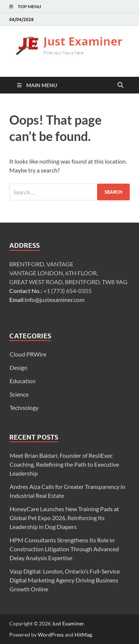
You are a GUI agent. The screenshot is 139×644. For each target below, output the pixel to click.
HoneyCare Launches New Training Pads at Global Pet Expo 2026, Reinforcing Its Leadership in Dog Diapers (64, 518)
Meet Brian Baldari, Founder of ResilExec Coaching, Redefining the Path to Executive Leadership (64, 464)
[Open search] (120, 85)
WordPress (51, 635)
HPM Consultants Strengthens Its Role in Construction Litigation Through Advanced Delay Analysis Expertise (64, 549)
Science (19, 394)
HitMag (83, 635)
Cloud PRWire (28, 354)
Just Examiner (68, 623)
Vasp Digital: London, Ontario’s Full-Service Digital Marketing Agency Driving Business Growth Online (65, 580)
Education (23, 381)
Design (19, 367)
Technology (24, 408)
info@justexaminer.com (55, 300)
